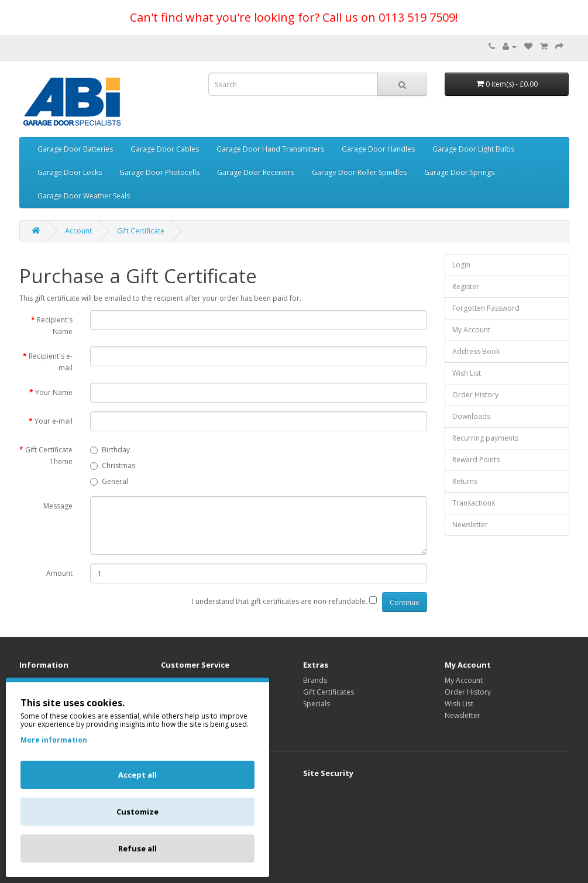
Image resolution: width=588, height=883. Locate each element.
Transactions (474, 503)
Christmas (113, 465)
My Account (471, 330)
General (109, 481)
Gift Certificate (141, 231)
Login (461, 265)
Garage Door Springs (459, 172)
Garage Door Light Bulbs (473, 149)
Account (78, 231)
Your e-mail (54, 421)
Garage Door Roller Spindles (359, 172)
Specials (317, 704)
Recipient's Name (55, 326)
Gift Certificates (329, 692)
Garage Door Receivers (256, 172)
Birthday (110, 450)
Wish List (467, 373)
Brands (315, 680)
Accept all (137, 775)
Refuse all (137, 848)
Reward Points (476, 460)
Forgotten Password (486, 308)
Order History (475, 395)
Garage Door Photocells (159, 172)
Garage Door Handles (378, 149)
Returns (465, 481)
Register (466, 286)
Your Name (54, 392)
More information (54, 740)
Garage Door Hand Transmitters (270, 149)
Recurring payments (485, 438)
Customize (137, 812)
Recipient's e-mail (51, 362)
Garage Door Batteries (75, 149)
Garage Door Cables (165, 149)
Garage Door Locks (70, 172)
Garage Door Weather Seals (84, 196)
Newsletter (470, 525)
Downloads (471, 416)
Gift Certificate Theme (49, 456)
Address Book (476, 351)
